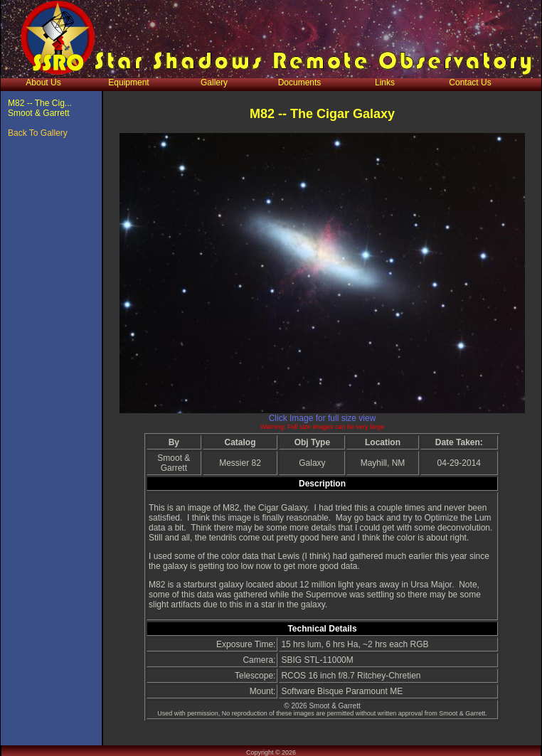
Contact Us (470, 82)
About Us (43, 82)
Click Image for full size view (323, 418)
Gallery (214, 82)
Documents (300, 82)
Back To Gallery (38, 133)
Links (385, 82)
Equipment (128, 82)
